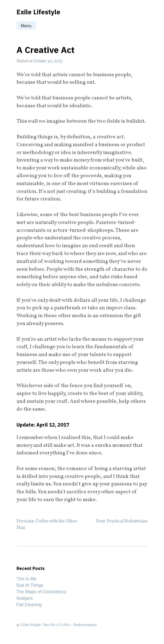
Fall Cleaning (29, 605)
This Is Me (27, 579)
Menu (26, 26)
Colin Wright (30, 625)
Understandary (85, 625)
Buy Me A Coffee (57, 625)
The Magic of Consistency (41, 592)
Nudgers (25, 598)
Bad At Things (30, 585)
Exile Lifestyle (38, 12)
